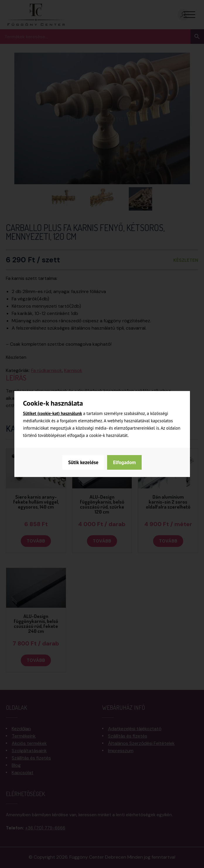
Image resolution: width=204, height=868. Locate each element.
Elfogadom (124, 462)
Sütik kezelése (83, 462)
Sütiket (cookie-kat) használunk (53, 413)
